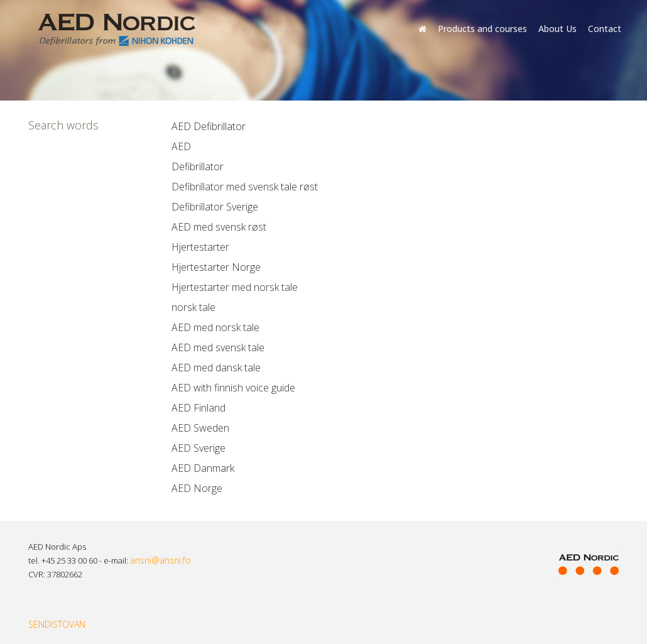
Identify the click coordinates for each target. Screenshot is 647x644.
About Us (557, 29)
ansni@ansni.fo (160, 560)
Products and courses (482, 29)
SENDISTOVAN (57, 624)
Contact (605, 29)
